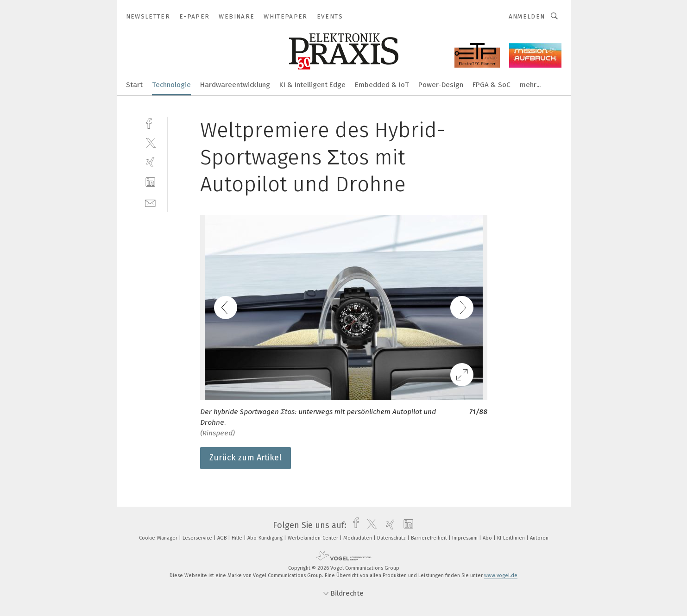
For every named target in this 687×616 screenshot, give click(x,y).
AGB (223, 538)
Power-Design (441, 85)
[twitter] (150, 142)
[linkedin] (150, 182)
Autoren (539, 538)
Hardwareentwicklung (235, 85)
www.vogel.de (501, 575)
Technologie (171, 85)
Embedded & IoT (382, 85)
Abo (488, 538)
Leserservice (198, 538)
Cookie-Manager (159, 538)
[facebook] (150, 123)
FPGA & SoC (492, 85)
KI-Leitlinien (512, 538)
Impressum (466, 538)
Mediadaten (358, 538)
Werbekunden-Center (314, 538)
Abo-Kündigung (266, 538)
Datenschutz (392, 538)
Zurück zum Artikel (246, 458)
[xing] (150, 162)
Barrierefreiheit (430, 538)
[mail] (150, 202)
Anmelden (527, 16)
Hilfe (238, 538)
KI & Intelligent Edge (312, 85)
